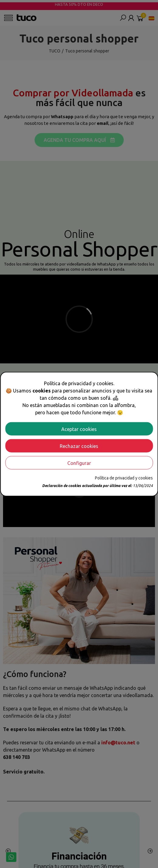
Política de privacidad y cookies (124, 478)
